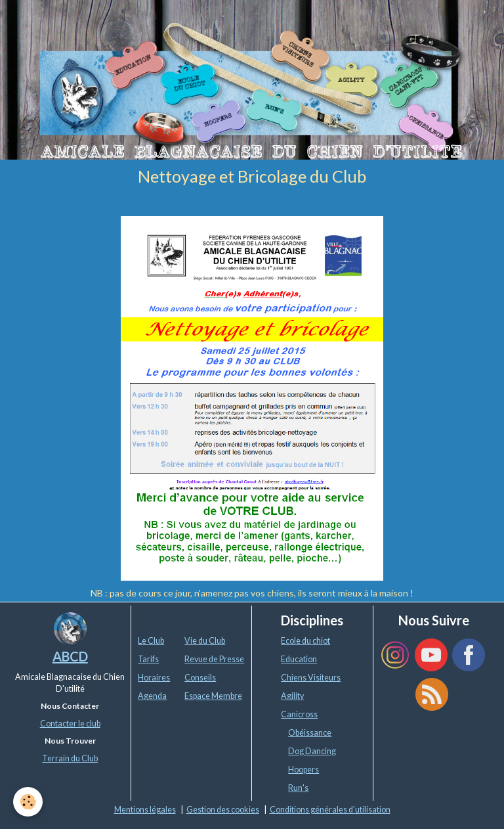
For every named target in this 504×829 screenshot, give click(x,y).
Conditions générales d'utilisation (330, 810)
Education (299, 659)
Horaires (154, 678)
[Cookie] (28, 802)
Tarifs (148, 659)
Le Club (151, 641)
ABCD (70, 656)
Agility (292, 696)
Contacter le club (70, 724)
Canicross (299, 714)
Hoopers (304, 770)
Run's (298, 788)
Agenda (152, 696)
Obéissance (310, 733)
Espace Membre (213, 696)
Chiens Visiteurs (311, 678)
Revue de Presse (214, 659)
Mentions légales (145, 810)
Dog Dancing (312, 751)
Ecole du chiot (305, 641)
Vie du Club (205, 641)
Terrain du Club (70, 758)
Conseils (200, 678)
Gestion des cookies (223, 810)
